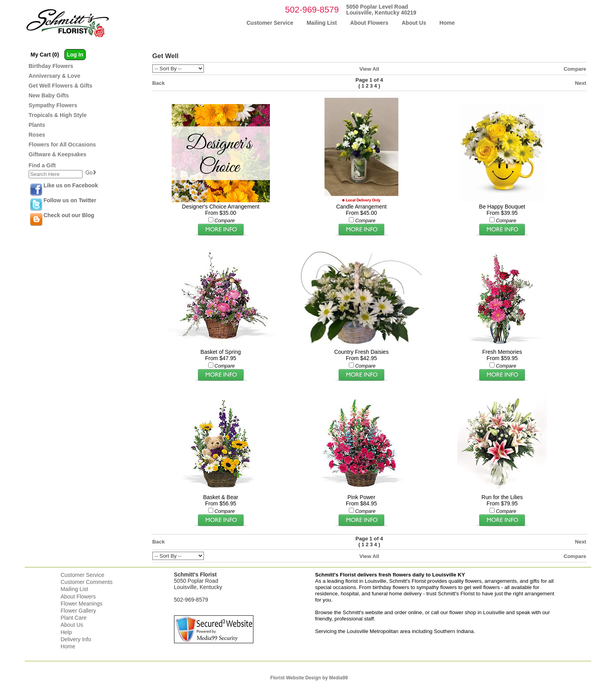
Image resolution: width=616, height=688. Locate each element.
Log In (75, 55)
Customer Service (82, 575)
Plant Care (73, 618)
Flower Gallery (78, 611)
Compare (575, 69)
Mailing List (74, 589)
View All (369, 69)
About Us (72, 625)
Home (68, 646)
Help (66, 632)
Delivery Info (76, 639)
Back (159, 83)
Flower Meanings (82, 604)
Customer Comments (86, 582)
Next (580, 83)
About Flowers (78, 597)
